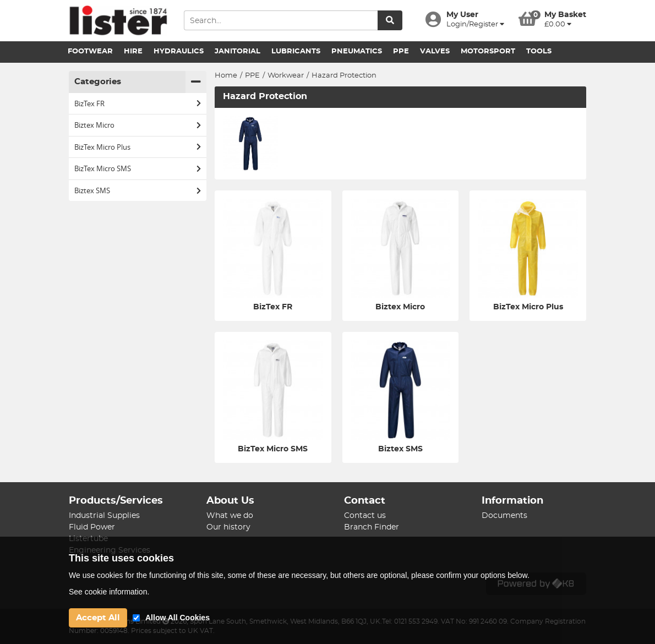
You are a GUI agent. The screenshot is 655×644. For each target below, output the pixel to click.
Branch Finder (372, 527)
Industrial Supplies (104, 516)
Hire (133, 51)
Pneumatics (357, 51)
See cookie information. (109, 592)
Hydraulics (179, 51)
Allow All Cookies (178, 618)
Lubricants (296, 51)
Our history (228, 527)
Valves (435, 51)
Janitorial (238, 51)
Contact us (365, 516)
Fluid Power (92, 527)
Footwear (90, 51)
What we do (230, 516)
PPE (401, 51)
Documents (504, 516)
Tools (539, 51)
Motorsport (488, 51)
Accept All (98, 618)
